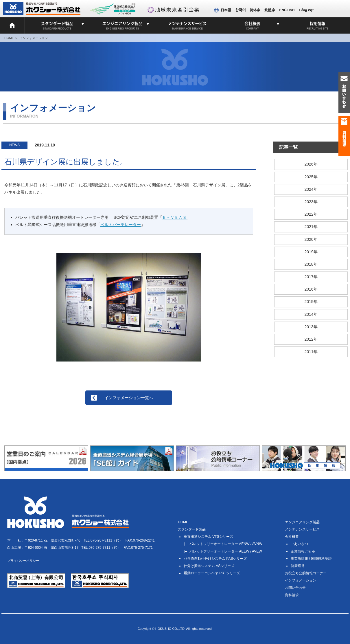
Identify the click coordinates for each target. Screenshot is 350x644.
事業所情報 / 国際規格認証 (311, 559)
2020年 (311, 239)
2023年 (311, 202)
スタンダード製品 (192, 529)
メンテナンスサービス (302, 529)
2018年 (311, 264)
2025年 (311, 177)
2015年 (311, 302)
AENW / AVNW (226, 544)
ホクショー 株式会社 (42, 9)
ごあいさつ (299, 544)
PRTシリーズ (212, 573)
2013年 (311, 327)
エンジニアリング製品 (302, 522)
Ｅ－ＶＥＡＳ (174, 217)
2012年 (311, 339)
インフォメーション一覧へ (129, 398)
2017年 (311, 277)
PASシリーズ (215, 559)
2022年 (311, 214)
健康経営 (298, 566)
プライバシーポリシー (23, 561)
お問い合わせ (295, 588)
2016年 (311, 289)
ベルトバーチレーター (121, 225)
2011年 (311, 352)
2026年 (311, 164)
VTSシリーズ (208, 537)
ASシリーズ (209, 566)
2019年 (311, 252)
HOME (9, 38)
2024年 (311, 189)
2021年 (311, 227)
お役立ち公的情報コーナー (306, 573)
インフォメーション (34, 38)
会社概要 (292, 537)
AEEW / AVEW (226, 551)
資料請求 (292, 595)
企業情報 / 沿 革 (303, 551)
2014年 (311, 314)
